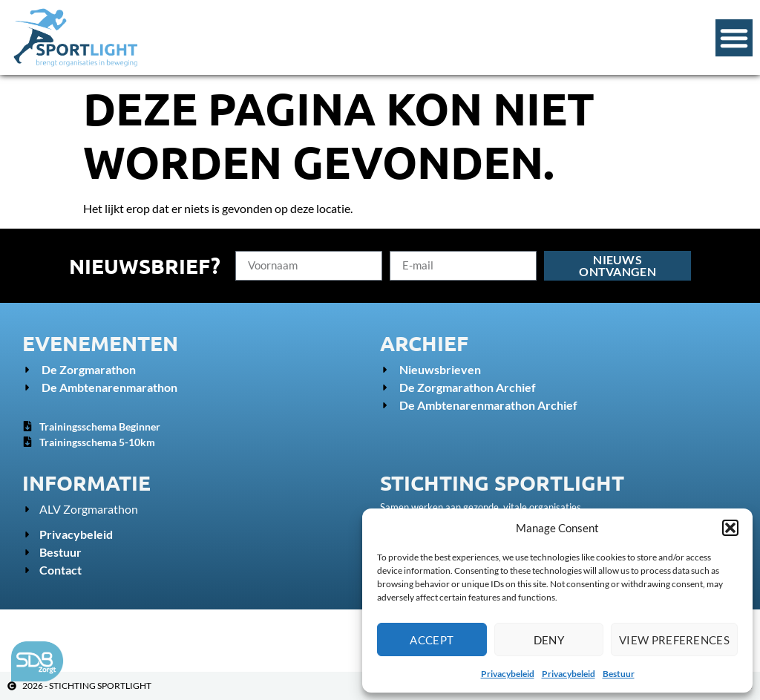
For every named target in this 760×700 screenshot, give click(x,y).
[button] (730, 528)
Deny (549, 640)
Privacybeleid (508, 674)
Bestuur (619, 674)
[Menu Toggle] (734, 38)
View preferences (674, 640)
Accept (432, 640)
